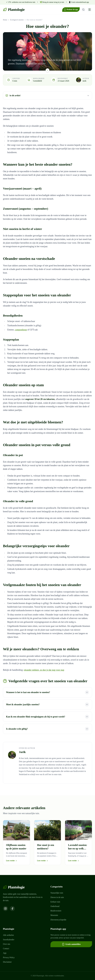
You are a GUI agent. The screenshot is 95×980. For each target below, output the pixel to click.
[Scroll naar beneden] (47, 70)
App (5, 953)
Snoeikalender (9, 940)
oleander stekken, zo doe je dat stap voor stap (44, 670)
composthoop (21, 330)
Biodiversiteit (56, 911)
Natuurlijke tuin (57, 893)
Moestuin (54, 915)
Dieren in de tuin (57, 897)
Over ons (7, 944)
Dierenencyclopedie (58, 920)
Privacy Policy (9, 957)
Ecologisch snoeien (17, 20)
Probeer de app (71, 10)
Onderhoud (55, 906)
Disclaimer (7, 962)
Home (5, 20)
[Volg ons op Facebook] (12, 909)
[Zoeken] (83, 10)
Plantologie (14, 10)
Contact (6, 948)
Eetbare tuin (55, 902)
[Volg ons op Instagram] (5, 909)
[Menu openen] (90, 10)
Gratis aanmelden (71, 944)
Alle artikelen (8, 935)
